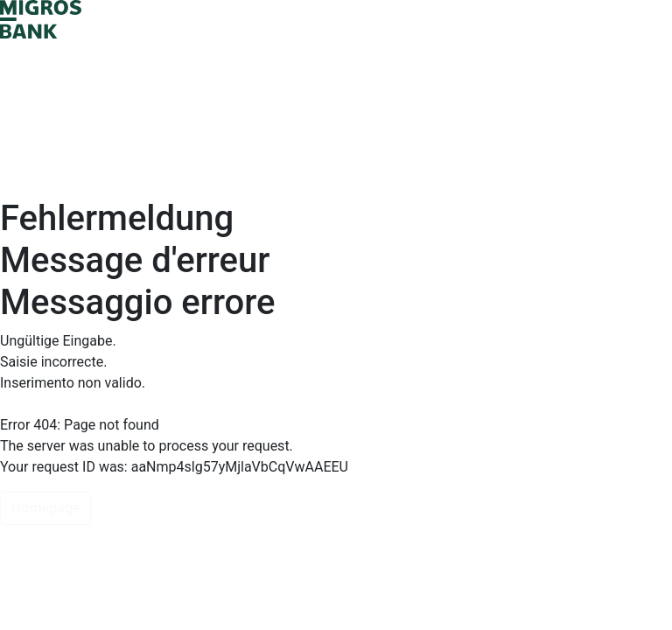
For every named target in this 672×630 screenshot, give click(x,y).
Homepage (45, 508)
